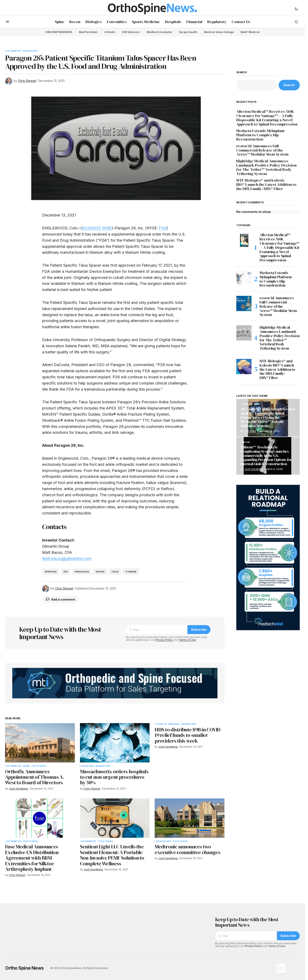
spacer (100, 572)
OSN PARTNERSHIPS (59, 32)
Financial (174, 724)
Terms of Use (187, 640)
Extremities (14, 51)
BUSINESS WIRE (97, 228)
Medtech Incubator (159, 32)
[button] (296, 9)
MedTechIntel (88, 32)
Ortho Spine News (24, 968)
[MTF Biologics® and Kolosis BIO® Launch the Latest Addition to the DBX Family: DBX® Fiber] (244, 367)
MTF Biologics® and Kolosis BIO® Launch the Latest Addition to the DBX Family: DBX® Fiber (266, 184)
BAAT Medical (250, 32)
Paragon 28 (82, 572)
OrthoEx (110, 32)
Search (242, 72)
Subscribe (199, 629)
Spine (26, 766)
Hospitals (88, 766)
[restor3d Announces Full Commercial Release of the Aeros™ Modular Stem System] (244, 303)
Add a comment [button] (63, 599)
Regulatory (30, 51)
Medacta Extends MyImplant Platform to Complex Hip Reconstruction (260, 135)
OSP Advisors (131, 32)
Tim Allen (250, 431)
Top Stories (39, 766)
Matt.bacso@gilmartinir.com (67, 559)
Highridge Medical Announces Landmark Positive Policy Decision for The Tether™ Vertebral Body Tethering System (266, 167)
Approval (51, 572)
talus (115, 572)
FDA (66, 572)
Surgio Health (188, 32)
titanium (131, 572)
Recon (246, 442)
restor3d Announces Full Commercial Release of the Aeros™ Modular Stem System (262, 150)
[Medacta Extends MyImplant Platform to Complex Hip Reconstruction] (244, 278)
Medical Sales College (219, 32)
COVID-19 (161, 724)
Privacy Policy (164, 640)
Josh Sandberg (254, 469)
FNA (163, 228)
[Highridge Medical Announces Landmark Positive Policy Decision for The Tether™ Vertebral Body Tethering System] (244, 333)
